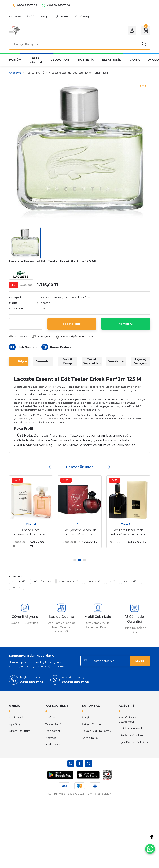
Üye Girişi (15, 724)
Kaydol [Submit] (140, 661)
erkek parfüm (95, 581)
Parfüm (50, 717)
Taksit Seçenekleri (92, 361)
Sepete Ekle (72, 324)
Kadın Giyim (53, 744)
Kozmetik (52, 738)
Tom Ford (126, 524)
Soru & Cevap (67, 361)
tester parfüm (131, 581)
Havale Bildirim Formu (97, 731)
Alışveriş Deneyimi (141, 361)
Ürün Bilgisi (19, 361)
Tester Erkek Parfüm (77, 297)
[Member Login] (132, 30)
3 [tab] (84, 560)
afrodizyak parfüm (70, 581)
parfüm (113, 581)
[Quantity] (26, 324)
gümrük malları (44, 581)
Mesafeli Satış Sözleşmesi (128, 720)
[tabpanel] (77, 512)
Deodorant (53, 731)
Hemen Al (126, 324)
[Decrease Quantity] (13, 324)
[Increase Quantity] (38, 324)
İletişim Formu (91, 724)
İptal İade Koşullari (131, 735)
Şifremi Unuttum (20, 731)
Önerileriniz (116, 361)
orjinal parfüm (20, 581)
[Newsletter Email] (115, 661)
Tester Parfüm (55, 724)
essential (16, 587)
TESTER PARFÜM (50, 297)
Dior (77, 524)
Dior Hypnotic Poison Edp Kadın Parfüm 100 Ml (77, 532)
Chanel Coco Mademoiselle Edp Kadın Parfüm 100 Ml (28, 532)
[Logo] (15, 30)
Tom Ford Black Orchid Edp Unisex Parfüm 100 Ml (126, 532)
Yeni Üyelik (16, 717)
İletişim (87, 717)
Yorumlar (43, 361)
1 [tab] (75, 560)
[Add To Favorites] (143, 87)
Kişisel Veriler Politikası (133, 742)
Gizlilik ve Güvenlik (131, 728)
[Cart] (146, 30)
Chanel (28, 524)
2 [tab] (80, 560)
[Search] (80, 44)
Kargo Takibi (90, 738)
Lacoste (45, 303)
